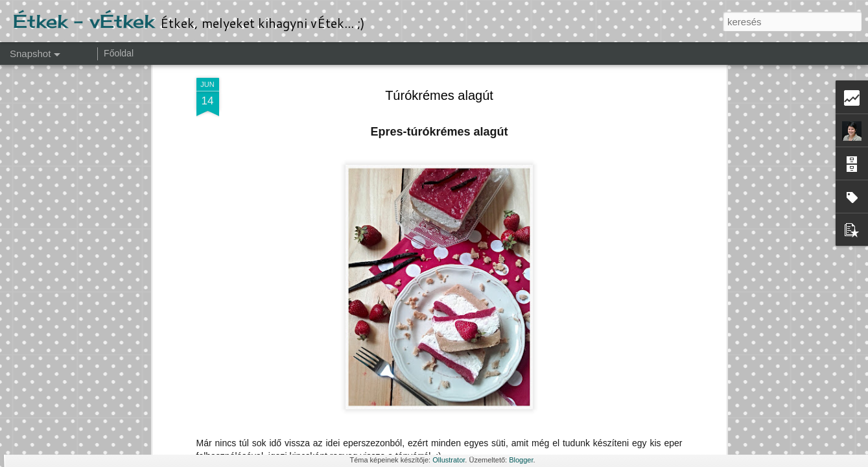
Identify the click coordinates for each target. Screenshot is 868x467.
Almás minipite (244, 406)
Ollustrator (449, 460)
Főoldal (119, 53)
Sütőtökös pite (396, 401)
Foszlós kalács (80, 400)
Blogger (521, 460)
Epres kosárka (710, 406)
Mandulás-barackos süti (562, 400)
